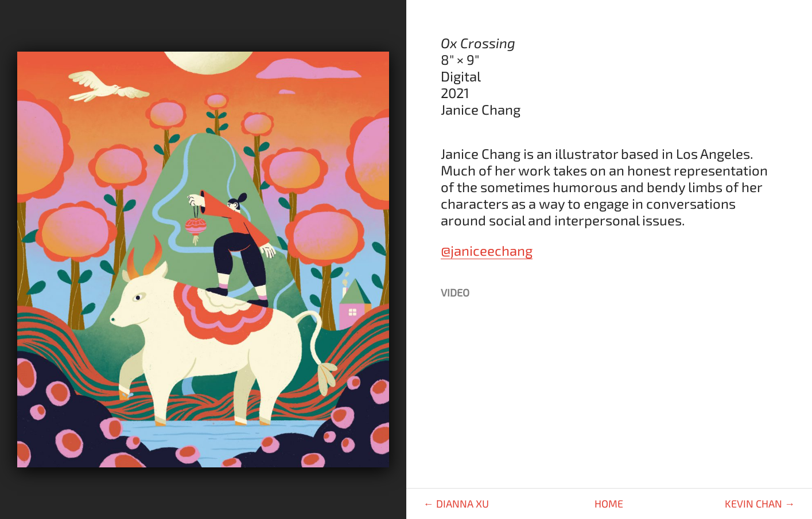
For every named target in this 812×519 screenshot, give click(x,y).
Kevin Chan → (760, 504)
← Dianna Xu (456, 504)
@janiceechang (487, 250)
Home (609, 504)
